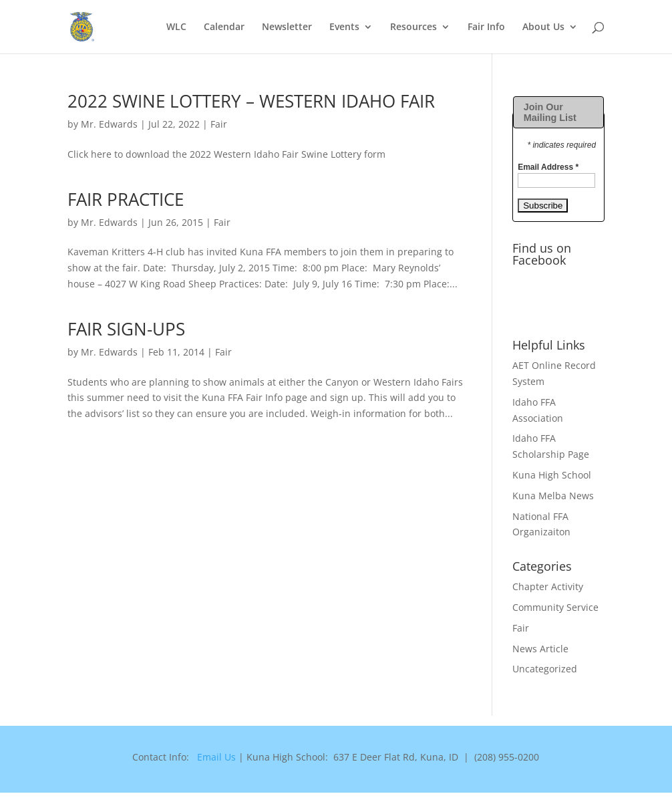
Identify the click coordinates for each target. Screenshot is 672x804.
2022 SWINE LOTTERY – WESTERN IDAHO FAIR (251, 101)
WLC (176, 27)
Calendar (224, 27)
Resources (413, 27)
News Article (540, 649)
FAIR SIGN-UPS (126, 329)
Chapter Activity (548, 586)
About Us (543, 27)
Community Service (555, 607)
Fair (219, 124)
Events (344, 27)
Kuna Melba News (553, 496)
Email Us (216, 757)
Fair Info (486, 27)
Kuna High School (552, 475)
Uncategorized (545, 669)
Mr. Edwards (109, 124)
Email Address (548, 167)
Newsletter (287, 27)
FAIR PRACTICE (126, 199)
